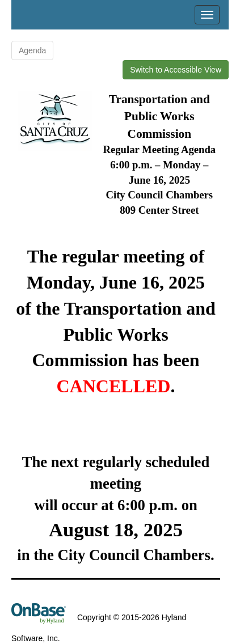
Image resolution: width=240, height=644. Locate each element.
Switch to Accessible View (176, 70)
